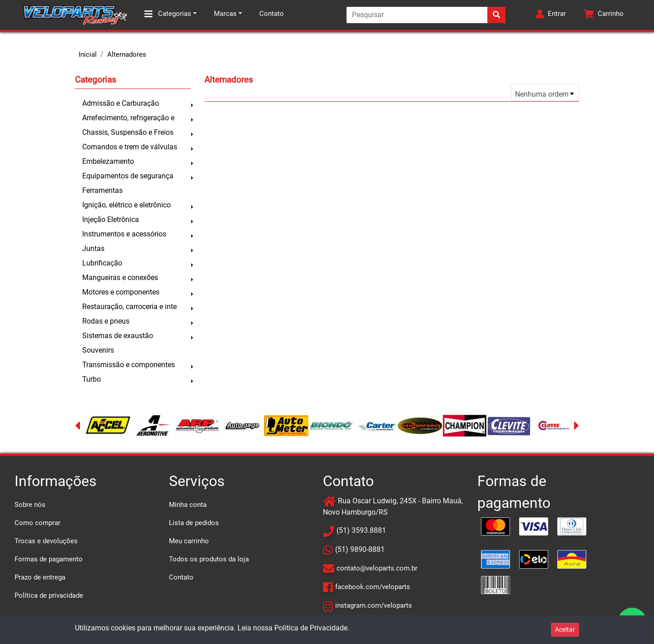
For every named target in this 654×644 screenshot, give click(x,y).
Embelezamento (108, 161)
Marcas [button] (225, 14)
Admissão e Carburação (121, 103)
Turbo (92, 379)
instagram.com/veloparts (374, 605)
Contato (272, 14)
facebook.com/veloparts (373, 587)
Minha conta (188, 505)
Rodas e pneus (106, 321)
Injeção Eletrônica (111, 219)
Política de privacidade (49, 595)
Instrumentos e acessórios (124, 234)
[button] (551, 15)
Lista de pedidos (194, 523)
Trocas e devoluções (46, 541)
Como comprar (37, 523)
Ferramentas (102, 190)
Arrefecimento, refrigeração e (128, 118)
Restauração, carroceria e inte (129, 307)
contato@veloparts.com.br (377, 568)
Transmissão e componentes (129, 365)
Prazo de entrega (40, 577)
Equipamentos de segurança (128, 176)
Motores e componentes (121, 292)
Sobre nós (30, 505)
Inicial (88, 54)
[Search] (426, 15)
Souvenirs (98, 350)
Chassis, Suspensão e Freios (128, 132)
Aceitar (565, 629)
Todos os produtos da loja (209, 559)
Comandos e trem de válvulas (130, 147)
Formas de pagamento (49, 559)
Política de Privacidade (311, 628)
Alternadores (127, 54)
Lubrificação (102, 263)
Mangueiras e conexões (120, 278)
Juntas (93, 248)
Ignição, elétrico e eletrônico (126, 205)
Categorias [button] (168, 14)
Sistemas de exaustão (118, 336)
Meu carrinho (189, 541)
